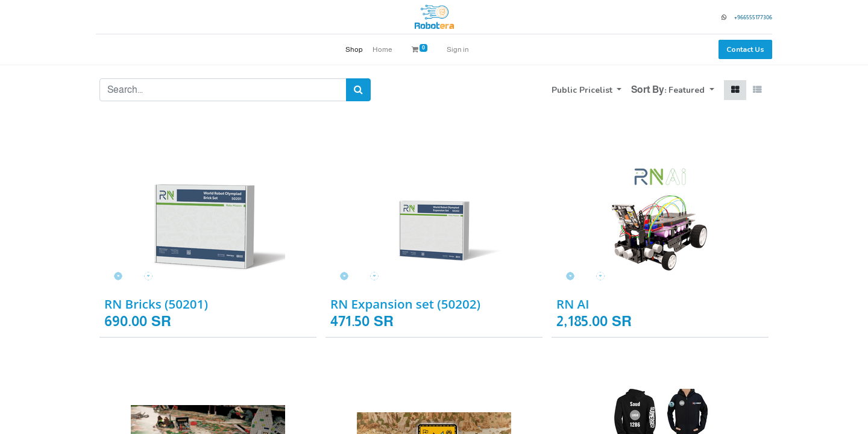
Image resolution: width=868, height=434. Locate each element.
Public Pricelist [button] (583, 90)
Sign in (458, 49)
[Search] (358, 90)
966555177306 (751, 17)
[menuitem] (354, 49)
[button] (691, 90)
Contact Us (742, 49)
